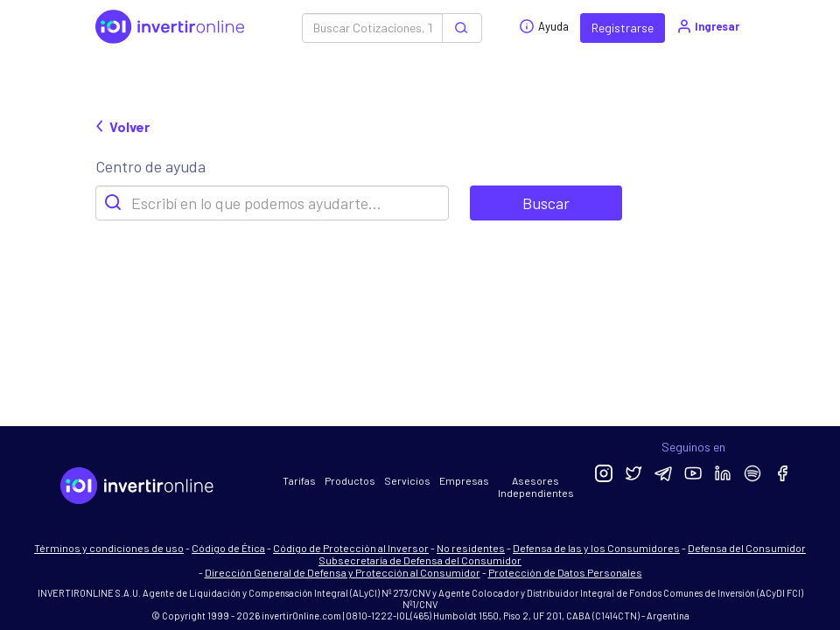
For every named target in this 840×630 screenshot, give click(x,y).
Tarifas (299, 480)
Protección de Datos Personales (565, 572)
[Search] (272, 203)
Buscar (546, 203)
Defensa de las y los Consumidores (596, 548)
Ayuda (544, 26)
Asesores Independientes (536, 486)
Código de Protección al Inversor (351, 548)
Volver (122, 126)
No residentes (471, 548)
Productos (350, 480)
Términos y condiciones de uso (109, 548)
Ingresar (707, 26)
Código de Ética (228, 548)
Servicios (407, 480)
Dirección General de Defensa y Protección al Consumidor (343, 572)
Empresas (464, 480)
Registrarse (623, 28)
